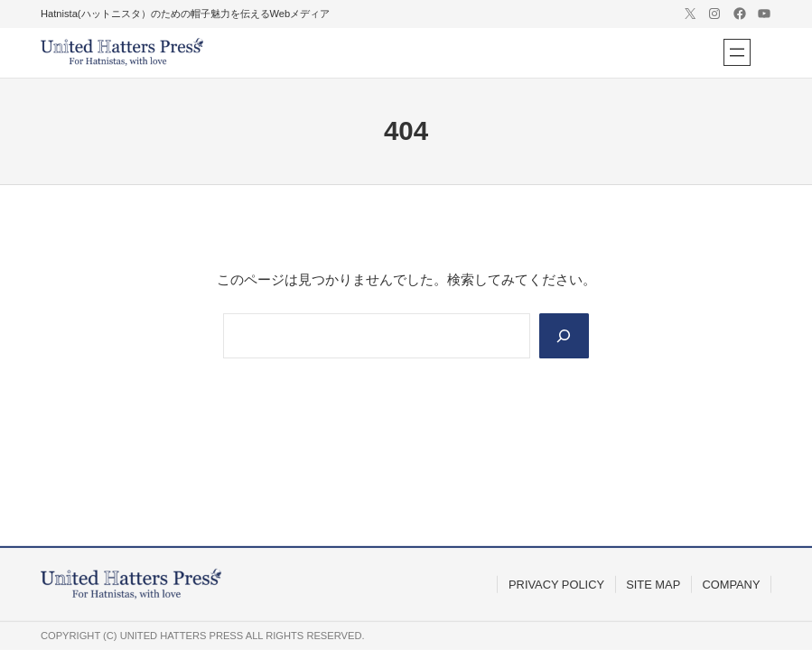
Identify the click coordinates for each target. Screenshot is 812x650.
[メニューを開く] (737, 52)
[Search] (564, 336)
